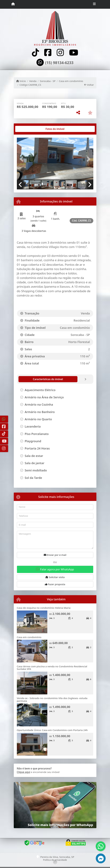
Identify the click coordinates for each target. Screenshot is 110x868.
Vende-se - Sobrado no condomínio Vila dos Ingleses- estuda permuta (52, 699)
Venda (33, 81)
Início (21, 81)
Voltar (89, 85)
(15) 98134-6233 (59, 63)
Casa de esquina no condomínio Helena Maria (44, 608)
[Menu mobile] (13, 4)
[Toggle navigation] (94, 4)
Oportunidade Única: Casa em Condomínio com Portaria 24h (52, 730)
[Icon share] (35, 53)
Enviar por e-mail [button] (55, 555)
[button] (23, 159)
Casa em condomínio (71, 81)
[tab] (27, 129)
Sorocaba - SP (48, 81)
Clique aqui (24, 772)
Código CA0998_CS (30, 85)
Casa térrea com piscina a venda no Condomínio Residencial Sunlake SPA (52, 668)
